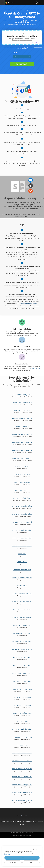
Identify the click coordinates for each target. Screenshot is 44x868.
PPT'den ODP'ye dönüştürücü (22, 578)
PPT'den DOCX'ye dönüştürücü (22, 546)
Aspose (7, 3)
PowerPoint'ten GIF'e (22, 466)
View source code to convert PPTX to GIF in (15, 214)
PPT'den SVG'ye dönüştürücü (22, 657)
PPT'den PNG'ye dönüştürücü (22, 594)
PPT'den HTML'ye (22, 562)
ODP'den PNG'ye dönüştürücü (22, 427)
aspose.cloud (36, 24)
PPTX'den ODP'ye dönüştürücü (22, 737)
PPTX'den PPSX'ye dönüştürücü (22, 761)
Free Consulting (27, 822)
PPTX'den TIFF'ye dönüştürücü (22, 785)
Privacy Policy (23, 48)
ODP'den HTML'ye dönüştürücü (22, 403)
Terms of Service (38, 47)
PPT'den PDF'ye (22, 586)
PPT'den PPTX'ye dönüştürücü (22, 649)
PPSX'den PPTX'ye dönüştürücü (22, 522)
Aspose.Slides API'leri (33, 368)
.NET (35, 214)
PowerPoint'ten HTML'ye (22, 474)
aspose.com (22, 24)
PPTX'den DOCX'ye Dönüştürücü (22, 713)
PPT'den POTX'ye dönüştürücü (22, 626)
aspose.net (29, 24)
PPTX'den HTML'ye (22, 721)
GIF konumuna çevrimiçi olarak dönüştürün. (24, 209)
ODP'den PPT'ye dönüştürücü (22, 434)
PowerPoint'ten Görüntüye (22, 482)
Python (30, 214)
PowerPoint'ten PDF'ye (22, 490)
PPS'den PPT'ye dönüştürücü (22, 498)
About (22, 824)
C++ (41, 214)
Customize (13, 862)
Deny (31, 862)
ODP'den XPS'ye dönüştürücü (22, 458)
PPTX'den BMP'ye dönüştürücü (22, 697)
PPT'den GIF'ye (22, 554)
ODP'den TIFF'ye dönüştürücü (22, 450)
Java (38, 214)
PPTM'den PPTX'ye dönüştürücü (22, 689)
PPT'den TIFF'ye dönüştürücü (22, 665)
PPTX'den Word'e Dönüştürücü (22, 793)
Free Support (17, 822)
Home (3, 822)
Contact (29, 836)
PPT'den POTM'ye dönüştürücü (22, 618)
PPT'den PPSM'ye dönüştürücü (22, 641)
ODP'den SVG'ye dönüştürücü (22, 442)
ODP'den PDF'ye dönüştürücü (22, 419)
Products (9, 822)
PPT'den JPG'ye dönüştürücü (22, 570)
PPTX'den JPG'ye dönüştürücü (22, 729)
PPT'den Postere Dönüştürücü (22, 602)
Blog (35, 822)
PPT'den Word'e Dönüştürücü (22, 673)
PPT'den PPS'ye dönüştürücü (22, 634)
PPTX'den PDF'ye (22, 745)
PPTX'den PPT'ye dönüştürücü (22, 769)
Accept (22, 858)
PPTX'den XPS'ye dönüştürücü (22, 801)
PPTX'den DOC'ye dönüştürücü (22, 705)
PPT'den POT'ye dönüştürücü (22, 610)
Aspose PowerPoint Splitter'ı (28, 304)
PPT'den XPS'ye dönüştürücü (22, 681)
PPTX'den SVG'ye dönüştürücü (22, 777)
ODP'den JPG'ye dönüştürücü (22, 411)
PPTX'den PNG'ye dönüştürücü (22, 753)
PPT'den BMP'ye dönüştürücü (22, 530)
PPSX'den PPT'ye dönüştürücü (22, 514)
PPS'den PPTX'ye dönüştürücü (22, 506)
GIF (15, 57)
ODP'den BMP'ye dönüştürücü (22, 395)
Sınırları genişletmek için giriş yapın (22, 40)
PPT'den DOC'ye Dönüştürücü (22, 538)
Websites (40, 822)
